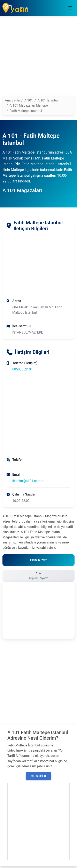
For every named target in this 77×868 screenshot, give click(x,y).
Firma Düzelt (38, 560)
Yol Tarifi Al (39, 776)
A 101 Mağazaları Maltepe (29, 105)
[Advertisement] (38, 58)
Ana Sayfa (12, 100)
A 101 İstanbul (48, 100)
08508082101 (22, 369)
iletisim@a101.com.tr (28, 481)
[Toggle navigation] (70, 8)
